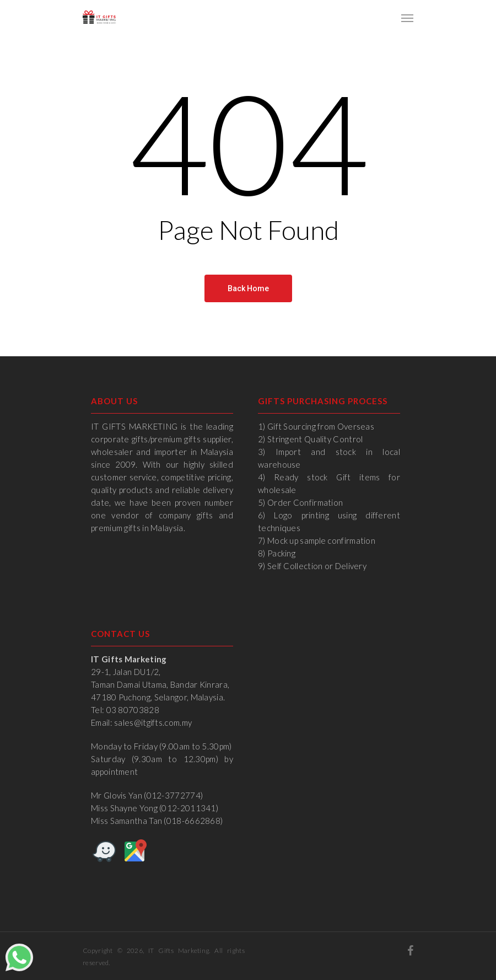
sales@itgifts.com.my (153, 722)
